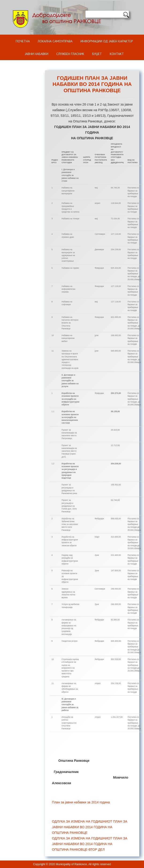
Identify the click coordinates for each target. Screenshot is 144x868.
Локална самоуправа (55, 41)
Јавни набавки (37, 54)
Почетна (23, 41)
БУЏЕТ (97, 54)
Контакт (117, 54)
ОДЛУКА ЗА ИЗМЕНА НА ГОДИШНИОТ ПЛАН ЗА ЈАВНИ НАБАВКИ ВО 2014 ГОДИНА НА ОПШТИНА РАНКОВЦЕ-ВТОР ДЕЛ (90, 844)
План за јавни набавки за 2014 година (81, 802)
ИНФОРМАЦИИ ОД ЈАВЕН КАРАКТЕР (107, 41)
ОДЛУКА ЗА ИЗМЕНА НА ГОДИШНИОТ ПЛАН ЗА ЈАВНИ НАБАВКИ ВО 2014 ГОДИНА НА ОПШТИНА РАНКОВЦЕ (90, 827)
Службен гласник (70, 54)
